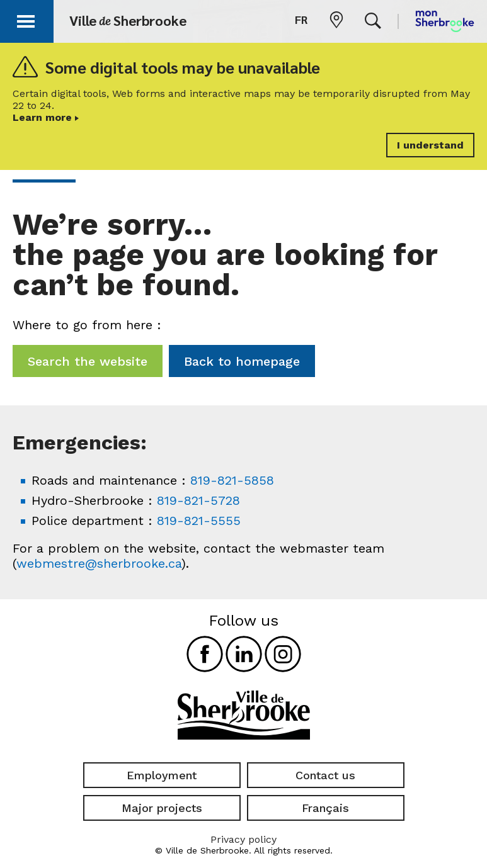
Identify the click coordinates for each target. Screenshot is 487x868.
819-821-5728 (198, 500)
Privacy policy (243, 839)
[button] (26, 19)
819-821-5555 (199, 521)
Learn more (42, 117)
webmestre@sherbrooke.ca (99, 563)
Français (325, 808)
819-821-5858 (232, 480)
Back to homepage (242, 361)
